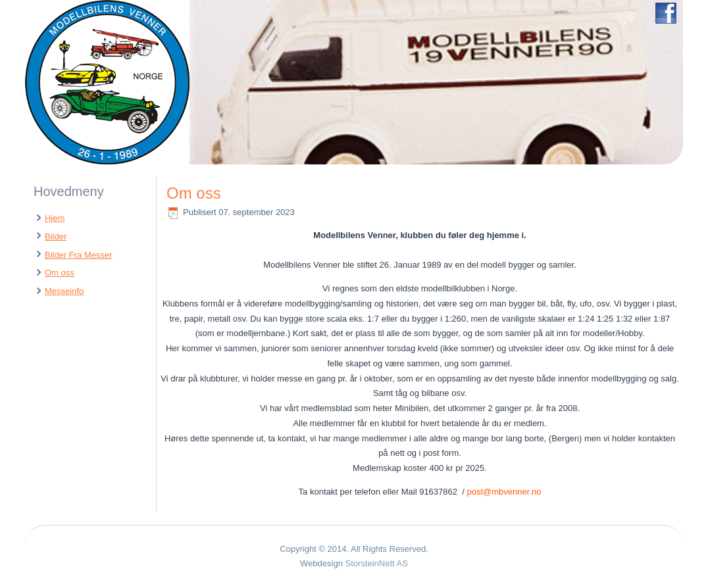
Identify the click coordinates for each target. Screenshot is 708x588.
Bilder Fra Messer (79, 255)
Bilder (56, 236)
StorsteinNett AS (377, 563)
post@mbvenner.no (504, 492)
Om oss (60, 273)
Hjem (55, 218)
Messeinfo (64, 291)
